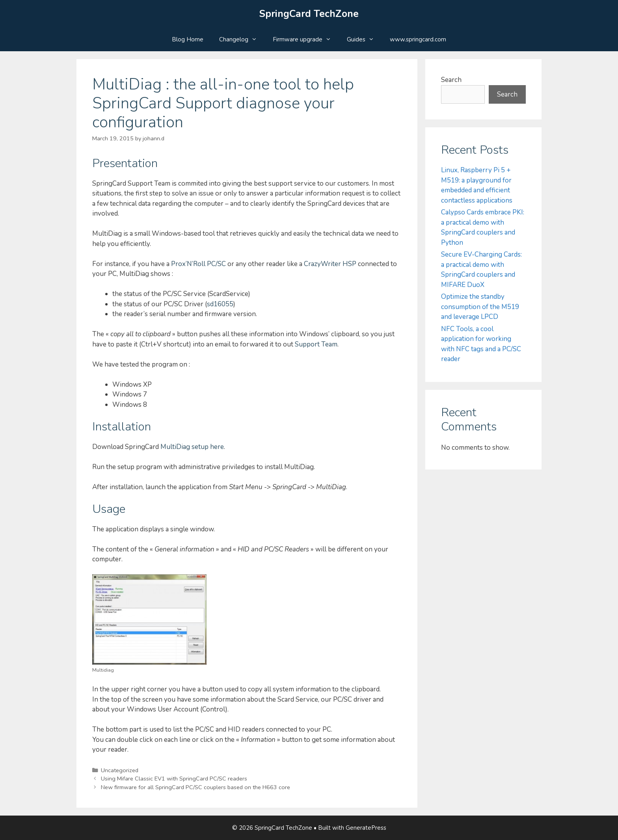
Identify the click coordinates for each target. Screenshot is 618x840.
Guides (364, 39)
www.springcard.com (418, 39)
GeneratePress (366, 828)
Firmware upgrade (306, 39)
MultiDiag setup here (192, 447)
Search (451, 80)
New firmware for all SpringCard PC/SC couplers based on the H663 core (195, 787)
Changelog (242, 39)
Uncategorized (120, 770)
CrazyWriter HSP (330, 264)
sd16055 (220, 304)
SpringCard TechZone (309, 14)
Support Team (316, 344)
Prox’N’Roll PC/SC (198, 264)
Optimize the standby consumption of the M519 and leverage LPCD (480, 307)
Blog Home (188, 39)
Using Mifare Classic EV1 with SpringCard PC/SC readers (174, 779)
